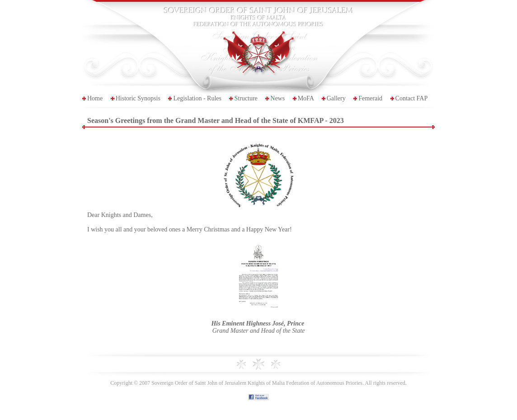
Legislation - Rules (197, 98)
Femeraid (370, 98)
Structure (246, 98)
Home (95, 98)
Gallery (336, 98)
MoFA (306, 98)
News (277, 98)
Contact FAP (412, 98)
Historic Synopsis (138, 98)
